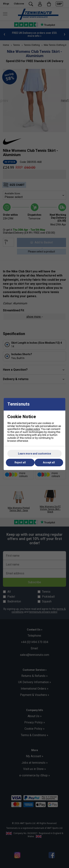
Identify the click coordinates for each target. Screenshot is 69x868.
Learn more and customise (34, 454)
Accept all (49, 462)
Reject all (20, 462)
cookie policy (33, 429)
